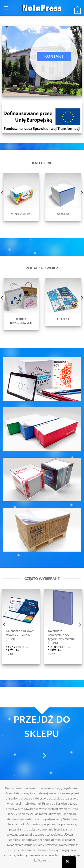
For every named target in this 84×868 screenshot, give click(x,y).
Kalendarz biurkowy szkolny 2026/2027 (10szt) (20, 635)
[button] (6, 8)
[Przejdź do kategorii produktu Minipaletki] (21, 197)
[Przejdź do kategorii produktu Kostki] (63, 197)
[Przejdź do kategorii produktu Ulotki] (63, 302)
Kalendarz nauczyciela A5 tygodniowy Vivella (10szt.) (61, 637)
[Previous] (4, 624)
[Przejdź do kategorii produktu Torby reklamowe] (21, 304)
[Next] (80, 624)
